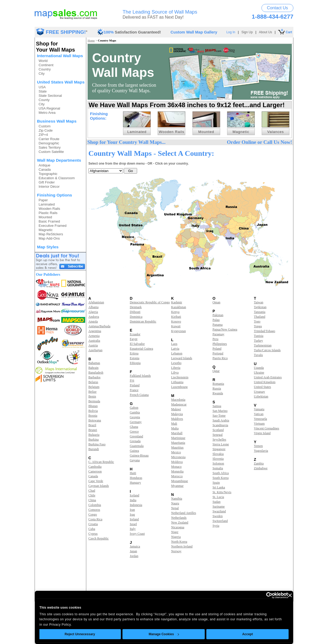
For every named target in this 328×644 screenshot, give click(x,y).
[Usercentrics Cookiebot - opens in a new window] (265, 595)
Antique (44, 165)
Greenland (136, 436)
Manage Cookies (164, 634)
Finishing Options (55, 195)
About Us (266, 32)
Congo (93, 515)
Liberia (176, 368)
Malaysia (177, 414)
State (43, 91)
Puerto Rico (220, 358)
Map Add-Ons (49, 238)
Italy (133, 529)
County (44, 100)
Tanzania (260, 312)
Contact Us (277, 8)
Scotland (218, 430)
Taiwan (259, 302)
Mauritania (178, 443)
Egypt (134, 339)
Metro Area (47, 113)
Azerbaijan (95, 350)
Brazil (92, 425)
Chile (92, 495)
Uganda (259, 368)
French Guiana (139, 395)
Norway (176, 551)
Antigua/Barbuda (99, 326)
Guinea (134, 451)
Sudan (216, 502)
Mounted (45, 217)
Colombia (95, 505)
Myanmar (177, 486)
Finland (135, 385)
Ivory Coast (137, 534)
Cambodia (95, 467)
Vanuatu (259, 409)
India (133, 500)
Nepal (175, 508)
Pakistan (218, 315)
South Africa (221, 473)
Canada (45, 170)
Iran (132, 510)
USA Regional (49, 108)
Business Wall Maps (57, 121)
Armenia (94, 336)
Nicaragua (178, 527)
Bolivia (93, 411)
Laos (174, 344)
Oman (216, 302)
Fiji (132, 380)
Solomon (218, 463)
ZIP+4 (43, 135)
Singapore (219, 449)
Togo (257, 321)
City (42, 74)
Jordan (134, 556)
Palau (216, 320)
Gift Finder (47, 182)
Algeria (93, 312)
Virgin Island (262, 433)
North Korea (179, 542)
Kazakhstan (179, 307)
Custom (45, 126)
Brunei (93, 430)
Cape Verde (96, 481)
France (134, 390)
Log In (231, 32)
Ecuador (135, 334)
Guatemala (137, 446)
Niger (175, 532)
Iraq (132, 515)
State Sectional (50, 96)
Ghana (134, 427)
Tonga (258, 326)
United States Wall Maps (61, 82)
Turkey (259, 341)
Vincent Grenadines (267, 428)
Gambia (135, 412)
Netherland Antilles (184, 513)
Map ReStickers (51, 234)
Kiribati (176, 317)
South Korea (220, 478)
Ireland (134, 519)
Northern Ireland (182, 546)
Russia (217, 388)
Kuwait (176, 326)
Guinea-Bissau (139, 455)
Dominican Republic (143, 321)
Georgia (135, 417)
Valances (276, 132)
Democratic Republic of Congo (150, 302)
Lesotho (176, 363)
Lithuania (177, 382)
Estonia (134, 358)
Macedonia (178, 400)
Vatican (259, 414)
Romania (218, 384)
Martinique (178, 438)
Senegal (218, 435)
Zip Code (46, 130)
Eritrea (134, 353)
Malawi (176, 409)
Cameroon (95, 471)
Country (45, 69)
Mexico (176, 452)
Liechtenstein (180, 377)
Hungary (135, 483)
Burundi (94, 449)
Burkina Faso (97, 444)
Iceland (134, 495)
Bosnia (93, 416)
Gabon (134, 408)
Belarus (93, 382)
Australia (94, 341)
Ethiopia (135, 363)
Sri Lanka (219, 487)
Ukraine (259, 373)
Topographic (48, 174)
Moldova (177, 462)
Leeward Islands (182, 358)
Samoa (217, 406)
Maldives (177, 419)
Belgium (94, 387)
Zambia (259, 463)
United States (263, 387)
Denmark (136, 307)
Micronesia (178, 457)
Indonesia (136, 505)
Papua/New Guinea (225, 329)
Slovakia (218, 454)
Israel (133, 524)
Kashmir (177, 302)
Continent (46, 65)
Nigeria (176, 537)
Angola (93, 321)
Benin (92, 396)
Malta (175, 428)
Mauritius (177, 448)
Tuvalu (259, 355)
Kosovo (176, 321)
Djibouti (135, 312)
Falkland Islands (140, 376)
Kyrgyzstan (179, 331)
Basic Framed (49, 221)
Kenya (175, 312)
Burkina (94, 440)
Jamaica (135, 546)
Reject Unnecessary (80, 634)
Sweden (218, 516)
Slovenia (218, 459)
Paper (43, 200)
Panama (218, 325)
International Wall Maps (60, 56)
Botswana (95, 420)
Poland (217, 349)
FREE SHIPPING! (66, 32)
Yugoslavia (261, 451)
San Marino (220, 411)
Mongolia (177, 471)
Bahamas (94, 363)
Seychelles (219, 440)
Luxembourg (179, 387)
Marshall (177, 433)
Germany (136, 422)
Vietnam (259, 424)
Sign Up (247, 32)
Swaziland (219, 511)
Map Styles (48, 247)
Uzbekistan (261, 396)
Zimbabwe (261, 468)
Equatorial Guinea (141, 349)
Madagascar (179, 404)
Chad (92, 491)
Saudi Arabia (221, 420)
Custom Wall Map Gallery (194, 32)
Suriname (219, 507)
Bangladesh (96, 373)
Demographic (49, 143)
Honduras (136, 478)
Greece (134, 432)
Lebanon (177, 353)
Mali (174, 424)
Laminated (47, 204)
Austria (93, 345)
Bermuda (94, 401)
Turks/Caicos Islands (267, 350)
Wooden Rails (49, 209)
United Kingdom (265, 382)
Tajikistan (260, 307)
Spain (216, 483)
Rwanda (218, 393)
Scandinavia (220, 425)
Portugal (218, 353)
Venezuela (261, 419)
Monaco (176, 467)
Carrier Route (49, 139)
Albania (93, 307)
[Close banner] (290, 595)
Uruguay (260, 392)
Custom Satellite (51, 152)
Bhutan (93, 406)
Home (91, 40)
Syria (216, 526)
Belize (93, 392)
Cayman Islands (99, 486)
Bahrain (93, 368)
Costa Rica (95, 519)
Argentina (95, 331)
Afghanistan (96, 302)
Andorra (94, 317)
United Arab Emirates (268, 377)
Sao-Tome (219, 416)
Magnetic (46, 230)
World (43, 61)
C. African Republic (101, 462)
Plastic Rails (48, 213)
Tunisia (259, 336)
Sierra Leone (221, 444)
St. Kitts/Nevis (222, 492)
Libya (175, 373)
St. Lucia (218, 497)
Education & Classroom (57, 178)
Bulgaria (94, 435)
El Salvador (137, 344)
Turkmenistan (263, 345)
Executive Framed (53, 226)
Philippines (220, 344)
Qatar (216, 371)
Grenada (135, 441)
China (92, 500)
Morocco (177, 476)
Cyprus (93, 534)
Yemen (258, 446)
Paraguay (218, 334)
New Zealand (180, 522)
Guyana (135, 460)
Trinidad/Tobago (265, 331)
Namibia (177, 499)
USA (42, 87)
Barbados (94, 377)
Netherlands (179, 518)
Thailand (260, 317)
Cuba (92, 529)
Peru (215, 339)
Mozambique (180, 481)
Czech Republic (99, 538)
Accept (248, 634)
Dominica (136, 317)
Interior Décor (49, 187)
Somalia (218, 468)
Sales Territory (50, 147)
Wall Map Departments (59, 160)
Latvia (175, 349)
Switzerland (220, 521)
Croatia (93, 524)
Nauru (175, 503)
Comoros (94, 510)
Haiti (133, 473)
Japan (133, 551)
